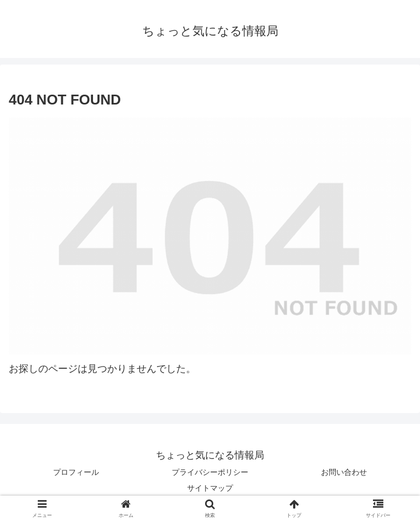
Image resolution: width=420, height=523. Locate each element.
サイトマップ (210, 488)
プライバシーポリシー (210, 472)
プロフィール (76, 472)
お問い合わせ (344, 472)
